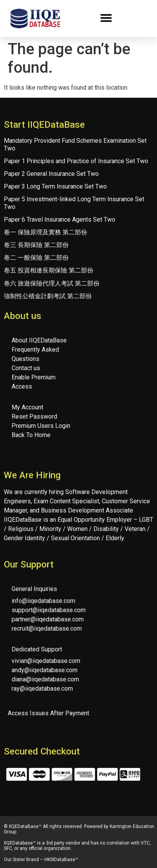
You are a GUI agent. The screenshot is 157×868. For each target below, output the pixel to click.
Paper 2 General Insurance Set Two (51, 174)
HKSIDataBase (60, 860)
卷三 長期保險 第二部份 (36, 245)
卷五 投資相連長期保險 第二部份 (49, 270)
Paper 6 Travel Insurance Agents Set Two (60, 220)
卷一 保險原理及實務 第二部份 (46, 232)
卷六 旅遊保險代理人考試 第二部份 (52, 283)
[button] (106, 18)
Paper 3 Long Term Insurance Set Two (55, 186)
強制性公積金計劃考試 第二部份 (48, 296)
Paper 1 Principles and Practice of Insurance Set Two (76, 161)
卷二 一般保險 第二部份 (36, 258)
